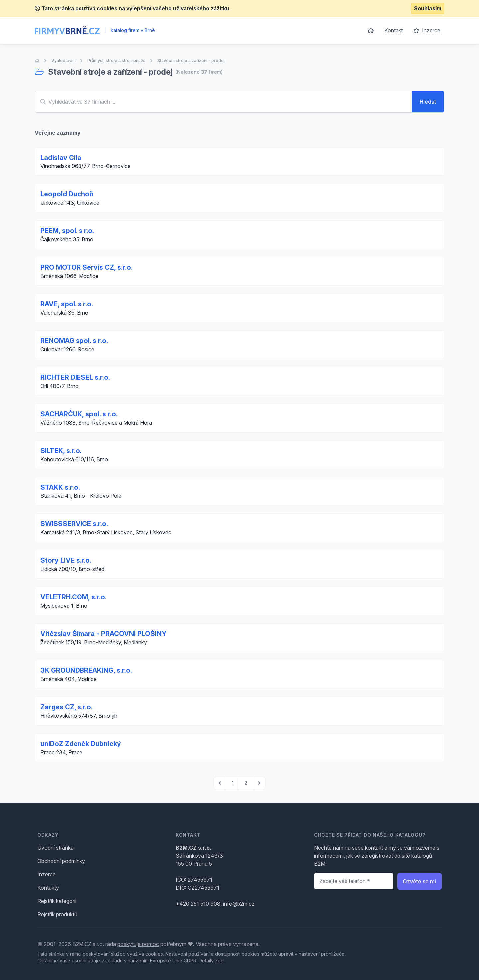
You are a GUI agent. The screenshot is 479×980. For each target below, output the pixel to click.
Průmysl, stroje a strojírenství (116, 60)
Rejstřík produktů (57, 914)
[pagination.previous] (220, 783)
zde (219, 961)
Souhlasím (428, 8)
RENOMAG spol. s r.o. (74, 341)
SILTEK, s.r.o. (61, 451)
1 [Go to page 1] (233, 783)
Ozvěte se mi (419, 881)
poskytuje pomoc (138, 944)
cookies (154, 954)
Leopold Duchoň (67, 194)
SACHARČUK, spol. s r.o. (79, 414)
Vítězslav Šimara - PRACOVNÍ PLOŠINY (103, 634)
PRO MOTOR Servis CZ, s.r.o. (86, 267)
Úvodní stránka (55, 848)
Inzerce (427, 30)
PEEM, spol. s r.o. (67, 231)
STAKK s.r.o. (60, 487)
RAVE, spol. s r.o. (67, 304)
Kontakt (394, 30)
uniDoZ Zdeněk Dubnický (81, 744)
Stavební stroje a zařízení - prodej (191, 60)
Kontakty (48, 888)
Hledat (428, 102)
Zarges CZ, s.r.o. (67, 707)
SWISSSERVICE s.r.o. (74, 524)
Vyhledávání (63, 60)
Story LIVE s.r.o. (66, 560)
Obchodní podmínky (61, 861)
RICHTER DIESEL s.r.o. (75, 377)
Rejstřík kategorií (57, 901)
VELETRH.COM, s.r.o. (74, 597)
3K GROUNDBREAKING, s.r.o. (86, 670)
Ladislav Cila (61, 158)
